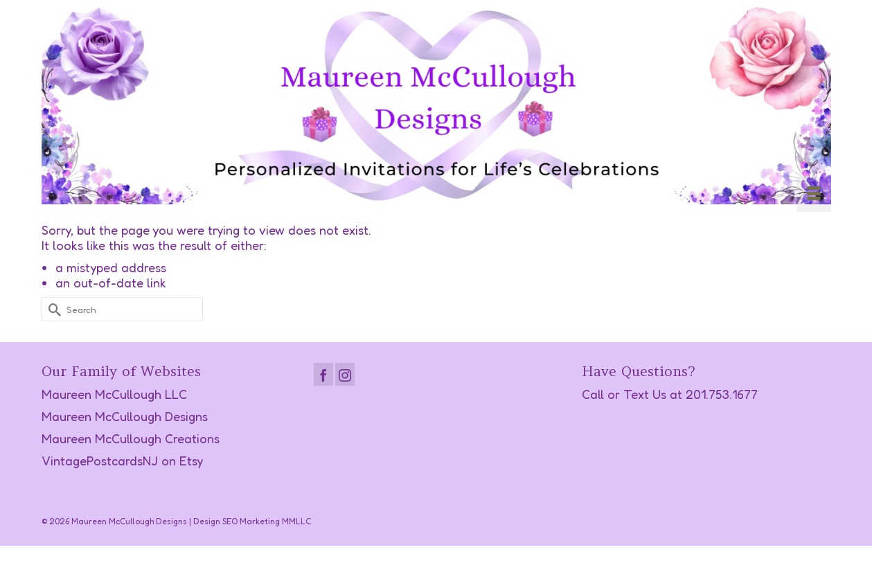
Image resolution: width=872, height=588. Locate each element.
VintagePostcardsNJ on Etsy (122, 461)
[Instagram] (345, 374)
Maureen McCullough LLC (114, 394)
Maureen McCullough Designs (125, 416)
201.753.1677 (722, 394)
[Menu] (814, 195)
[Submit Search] (52, 309)
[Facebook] (323, 374)
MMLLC (296, 521)
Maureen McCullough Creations (131, 438)
